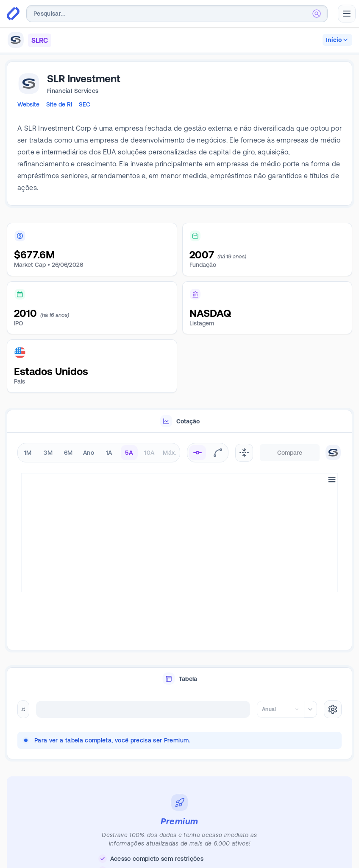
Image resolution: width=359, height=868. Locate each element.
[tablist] (179, 421)
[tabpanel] (179, 525)
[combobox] (177, 14)
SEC (85, 104)
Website (28, 104)
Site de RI (59, 104)
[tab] (179, 421)
